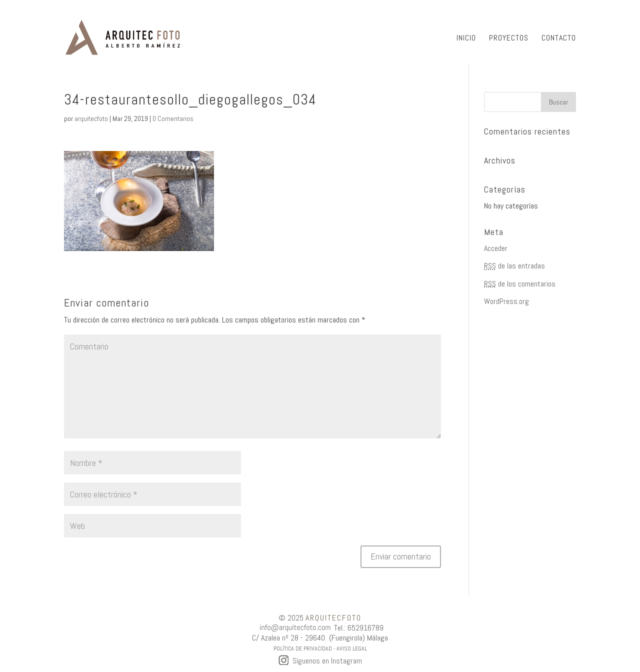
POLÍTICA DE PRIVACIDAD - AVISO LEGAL (320, 648)
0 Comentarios (173, 118)
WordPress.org (506, 301)
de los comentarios (520, 284)
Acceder (496, 248)
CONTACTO (559, 39)
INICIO (466, 39)
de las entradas (514, 266)
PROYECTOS (509, 39)
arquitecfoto (91, 118)
